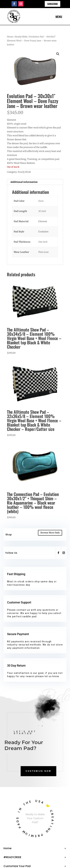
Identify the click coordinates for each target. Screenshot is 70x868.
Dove (41, 201)
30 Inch (42, 211)
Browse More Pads (50, 533)
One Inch (43, 242)
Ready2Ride (21, 37)
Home (10, 37)
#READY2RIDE (12, 857)
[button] (58, 54)
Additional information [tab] (24, 182)
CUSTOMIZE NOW (38, 771)
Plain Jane (44, 252)
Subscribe (52, 4)
